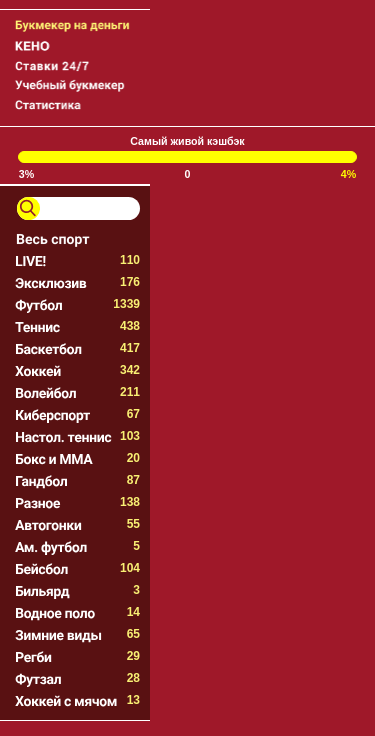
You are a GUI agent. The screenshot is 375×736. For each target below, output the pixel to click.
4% (348, 174)
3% (26, 174)
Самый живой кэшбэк (187, 141)
